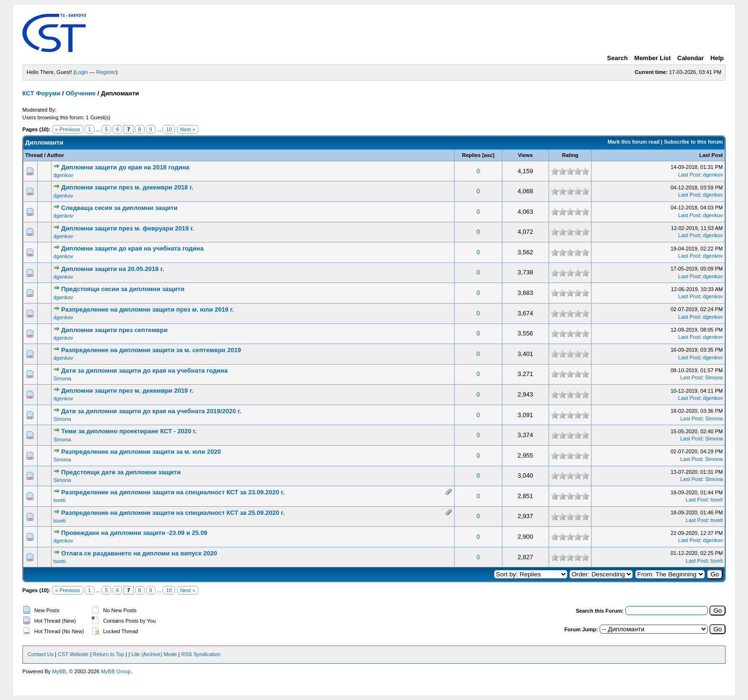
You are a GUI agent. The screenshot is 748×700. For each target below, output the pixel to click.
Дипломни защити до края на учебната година (132, 248)
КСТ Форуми (42, 93)
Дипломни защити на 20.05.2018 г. (113, 269)
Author (55, 155)
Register (106, 72)
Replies (472, 155)
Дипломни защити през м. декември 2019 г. (127, 391)
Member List (653, 58)
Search (618, 58)
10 (169, 129)
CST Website (73, 654)
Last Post (711, 155)
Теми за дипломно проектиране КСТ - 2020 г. (129, 431)
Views (525, 155)
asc (488, 155)
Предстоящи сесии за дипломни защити (123, 289)
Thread (34, 155)
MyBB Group (116, 671)
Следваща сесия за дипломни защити (119, 208)
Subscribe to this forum (693, 142)
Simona (62, 378)
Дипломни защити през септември (114, 330)
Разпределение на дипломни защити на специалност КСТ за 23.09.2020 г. (173, 492)
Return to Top (109, 654)
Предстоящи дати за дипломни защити (121, 472)
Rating (570, 155)
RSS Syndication (201, 654)
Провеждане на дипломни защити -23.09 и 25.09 (134, 533)
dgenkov (63, 175)
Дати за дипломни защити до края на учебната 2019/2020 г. (151, 411)
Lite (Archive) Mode (154, 654)
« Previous (68, 129)
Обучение (81, 93)
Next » (188, 129)
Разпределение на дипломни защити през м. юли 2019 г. (147, 309)
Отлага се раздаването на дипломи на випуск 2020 (139, 553)
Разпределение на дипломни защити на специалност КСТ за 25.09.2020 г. (173, 513)
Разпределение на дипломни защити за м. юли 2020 (141, 452)
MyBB (59, 671)
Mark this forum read (634, 142)
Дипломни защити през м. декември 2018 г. (127, 187)
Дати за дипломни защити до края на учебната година (144, 371)
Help (717, 58)
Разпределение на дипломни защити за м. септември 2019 (151, 350)
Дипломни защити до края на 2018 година (125, 167)
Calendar (691, 58)
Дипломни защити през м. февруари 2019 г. (128, 228)
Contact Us (41, 654)
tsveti (60, 500)
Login (82, 72)
